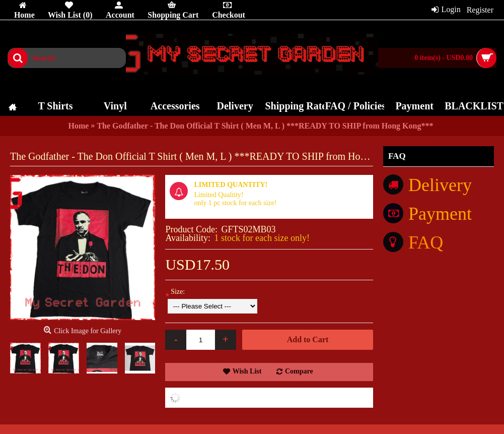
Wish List (247, 371)
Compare (299, 371)
